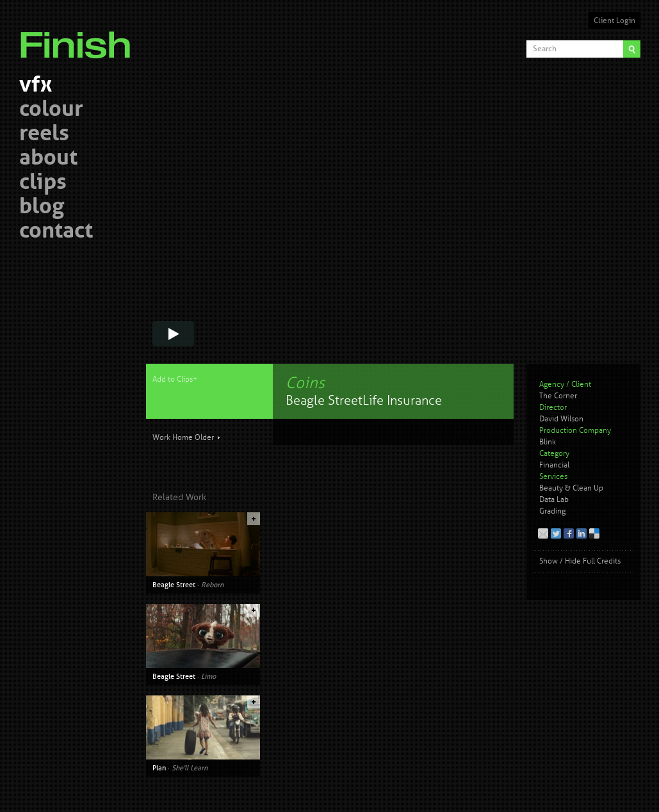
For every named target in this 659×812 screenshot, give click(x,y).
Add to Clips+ (175, 379)
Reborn (212, 585)
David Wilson (561, 419)
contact (56, 232)
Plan (159, 768)
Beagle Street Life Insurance (364, 401)
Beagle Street (174, 585)
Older (204, 438)
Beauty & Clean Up (571, 488)
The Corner (558, 396)
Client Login (614, 20)
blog (42, 208)
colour (51, 110)
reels (44, 135)
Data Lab (554, 500)
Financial (554, 465)
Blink (548, 442)
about (48, 159)
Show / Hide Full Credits (580, 561)
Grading (552, 511)
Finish (79, 37)
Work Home (173, 438)
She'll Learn (190, 768)
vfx (36, 86)
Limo (208, 676)
